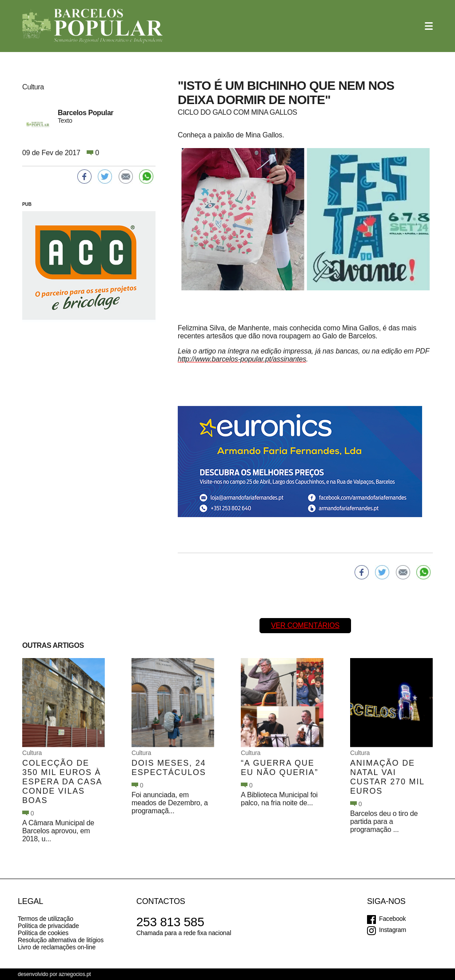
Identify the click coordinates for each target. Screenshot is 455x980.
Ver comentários (305, 625)
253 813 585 (170, 922)
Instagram (393, 930)
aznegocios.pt (75, 974)
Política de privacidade (48, 926)
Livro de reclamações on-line (57, 947)
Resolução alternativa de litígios (61, 940)
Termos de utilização (46, 919)
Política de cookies (43, 933)
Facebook (392, 919)
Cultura (32, 753)
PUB (27, 204)
